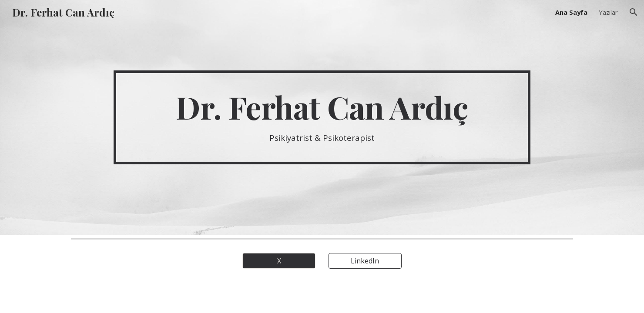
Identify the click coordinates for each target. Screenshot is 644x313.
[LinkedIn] (365, 261)
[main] (322, 117)
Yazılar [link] (608, 12)
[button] (634, 12)
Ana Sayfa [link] (571, 12)
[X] (279, 261)
